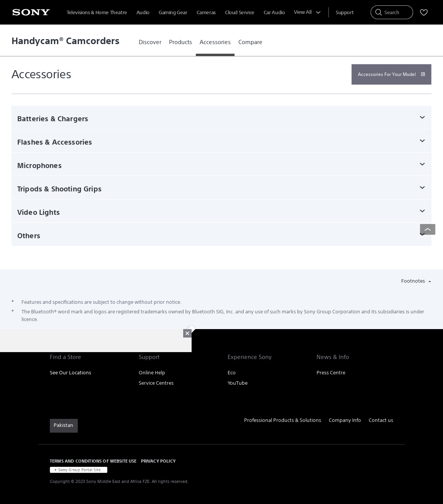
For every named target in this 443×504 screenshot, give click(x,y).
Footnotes (414, 281)
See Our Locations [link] (71, 373)
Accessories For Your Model (387, 74)
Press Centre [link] (331, 373)
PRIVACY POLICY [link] (158, 461)
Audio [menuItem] (143, 12)
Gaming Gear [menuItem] (173, 12)
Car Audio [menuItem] (274, 12)
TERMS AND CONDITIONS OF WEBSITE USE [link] (93, 461)
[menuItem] (345, 12)
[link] (150, 42)
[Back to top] (428, 229)
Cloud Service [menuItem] (240, 12)
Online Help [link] (152, 373)
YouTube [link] (238, 383)
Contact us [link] (381, 420)
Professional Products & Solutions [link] (283, 420)
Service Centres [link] (156, 383)
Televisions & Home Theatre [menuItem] (97, 12)
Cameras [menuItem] (206, 12)
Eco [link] (232, 373)
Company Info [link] (345, 420)
